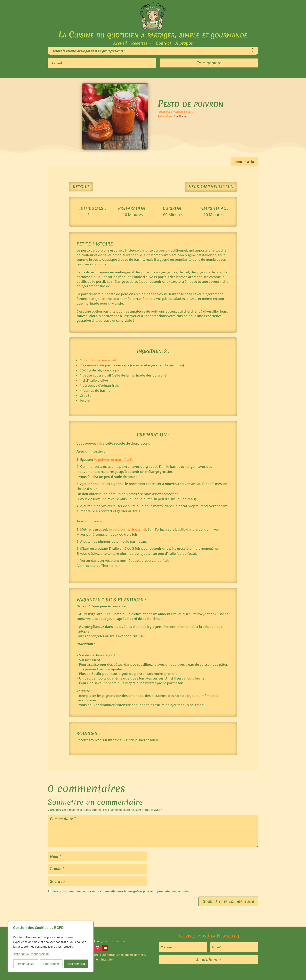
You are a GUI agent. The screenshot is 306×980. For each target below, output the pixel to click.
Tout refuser (51, 964)
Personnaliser (25, 964)
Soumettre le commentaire (228, 901)
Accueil (120, 44)
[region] (51, 947)
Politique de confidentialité (110, 941)
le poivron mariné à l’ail (128, 529)
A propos (184, 44)
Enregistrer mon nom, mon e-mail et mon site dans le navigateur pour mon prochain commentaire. (121, 891)
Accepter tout (76, 964)
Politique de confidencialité (32, 954)
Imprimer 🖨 (245, 161)
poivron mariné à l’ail (99, 360)
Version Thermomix (211, 187)
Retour (81, 187)
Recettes (139, 44)
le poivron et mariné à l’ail (114, 459)
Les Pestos (181, 116)
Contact (163, 44)
